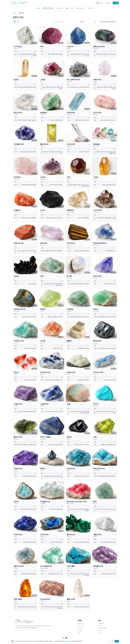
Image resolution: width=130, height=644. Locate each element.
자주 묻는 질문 (101, 623)
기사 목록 (80, 628)
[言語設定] (100, 3)
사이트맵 (100, 632)
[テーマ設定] (108, 3)
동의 (116, 641)
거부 (110, 641)
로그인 (116, 3)
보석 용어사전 (81, 625)
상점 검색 (80, 630)
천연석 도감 (80, 623)
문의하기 (100, 630)
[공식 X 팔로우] (64, 637)
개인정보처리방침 (69, 641)
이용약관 (100, 625)
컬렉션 (79, 632)
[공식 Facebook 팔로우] (66, 637)
